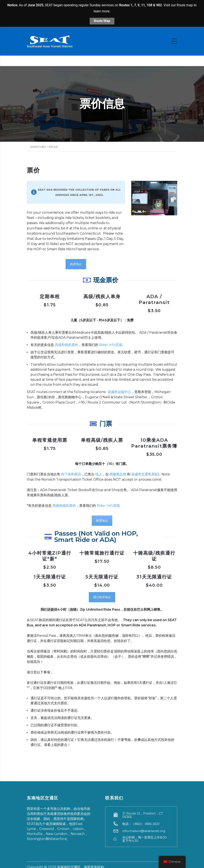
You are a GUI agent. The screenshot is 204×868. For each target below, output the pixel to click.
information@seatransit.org (144, 831)
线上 (99, 474)
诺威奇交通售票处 (145, 474)
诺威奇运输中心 (119, 392)
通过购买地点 (102, 597)
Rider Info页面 (111, 345)
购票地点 (76, 264)
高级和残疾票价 (66, 345)
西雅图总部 (118, 474)
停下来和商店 (71, 474)
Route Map (102, 21)
